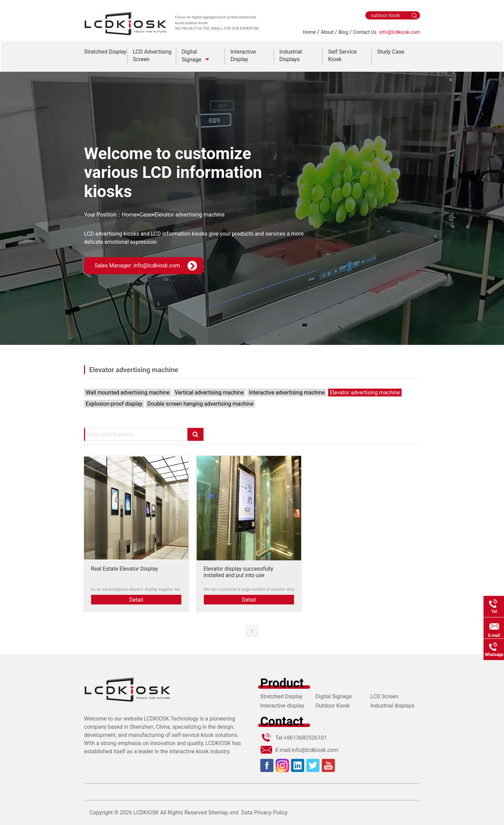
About (327, 32)
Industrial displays (393, 706)
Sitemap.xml (223, 813)
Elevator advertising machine (189, 215)
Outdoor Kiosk (332, 706)
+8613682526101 (305, 738)
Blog (343, 32)
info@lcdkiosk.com (400, 32)
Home (309, 32)
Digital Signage (333, 696)
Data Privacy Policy (265, 813)
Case (145, 215)
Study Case (391, 52)
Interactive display (282, 706)
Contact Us (365, 32)
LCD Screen (384, 696)
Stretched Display (105, 52)
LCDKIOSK (146, 813)
